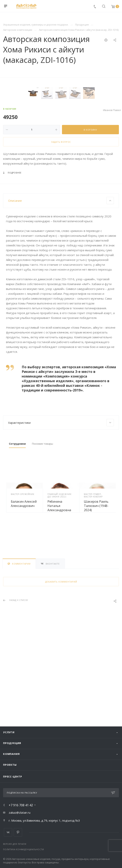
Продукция (12, 743)
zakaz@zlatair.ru (20, 812)
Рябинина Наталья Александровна (59, 593)
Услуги (9, 732)
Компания (11, 754)
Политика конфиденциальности (24, 849)
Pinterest (18, 832)
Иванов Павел (112, 197)
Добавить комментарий (61, 669)
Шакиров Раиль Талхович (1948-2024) (96, 593)
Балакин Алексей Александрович (24, 591)
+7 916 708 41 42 (21, 805)
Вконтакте (8, 832)
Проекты (10, 765)
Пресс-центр (13, 777)
